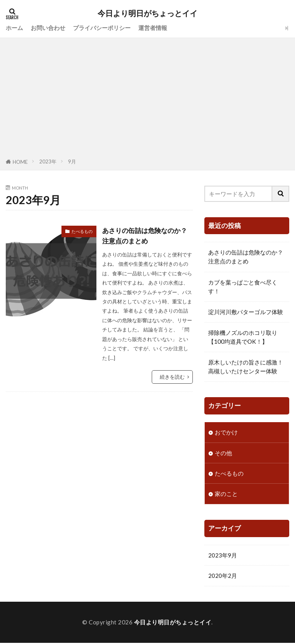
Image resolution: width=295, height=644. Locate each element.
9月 (72, 161)
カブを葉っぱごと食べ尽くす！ (243, 287)
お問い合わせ (48, 28)
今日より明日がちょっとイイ (147, 13)
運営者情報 (153, 28)
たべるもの (82, 231)
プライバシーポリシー (102, 28)
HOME (20, 162)
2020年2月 (223, 577)
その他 (223, 453)
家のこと (226, 494)
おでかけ (226, 432)
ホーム (14, 28)
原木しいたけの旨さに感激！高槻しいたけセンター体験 (246, 367)
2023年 (48, 161)
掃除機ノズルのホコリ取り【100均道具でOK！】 (243, 337)
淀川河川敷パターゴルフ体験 (246, 312)
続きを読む (172, 377)
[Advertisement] (147, 100)
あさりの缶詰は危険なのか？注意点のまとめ (147, 235)
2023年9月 (223, 556)
